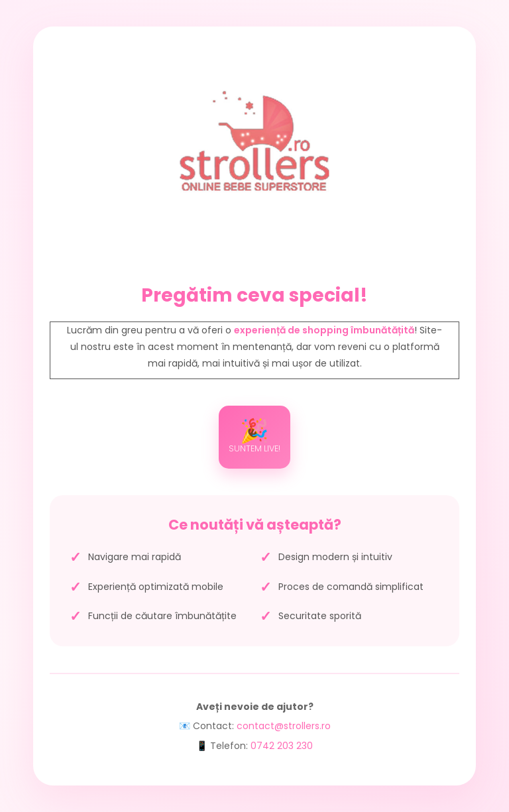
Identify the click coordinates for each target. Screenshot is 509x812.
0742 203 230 (282, 746)
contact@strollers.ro (284, 726)
